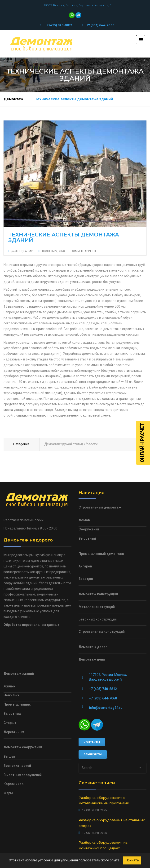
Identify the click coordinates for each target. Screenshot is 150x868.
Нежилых (11, 695)
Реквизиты (93, 754)
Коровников (13, 784)
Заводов (86, 579)
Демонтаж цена (92, 659)
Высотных (12, 714)
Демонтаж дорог (93, 647)
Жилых (9, 686)
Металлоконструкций (97, 607)
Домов (84, 520)
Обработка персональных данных (31, 625)
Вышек (9, 756)
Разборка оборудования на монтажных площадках (103, 845)
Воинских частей (17, 766)
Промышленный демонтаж (101, 554)
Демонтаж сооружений (23, 747)
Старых (10, 723)
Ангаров (85, 566)
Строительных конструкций (102, 632)
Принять (132, 860)
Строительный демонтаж (100, 507)
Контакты (92, 742)
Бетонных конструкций (98, 619)
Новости (91, 444)
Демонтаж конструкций (98, 594)
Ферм (8, 793)
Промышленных (17, 704)
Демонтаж (13, 99)
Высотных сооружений (23, 775)
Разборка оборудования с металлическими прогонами (104, 801)
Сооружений (89, 529)
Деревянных (14, 732)
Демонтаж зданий (19, 674)
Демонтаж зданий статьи (64, 444)
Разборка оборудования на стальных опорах (112, 823)
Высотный (87, 538)
